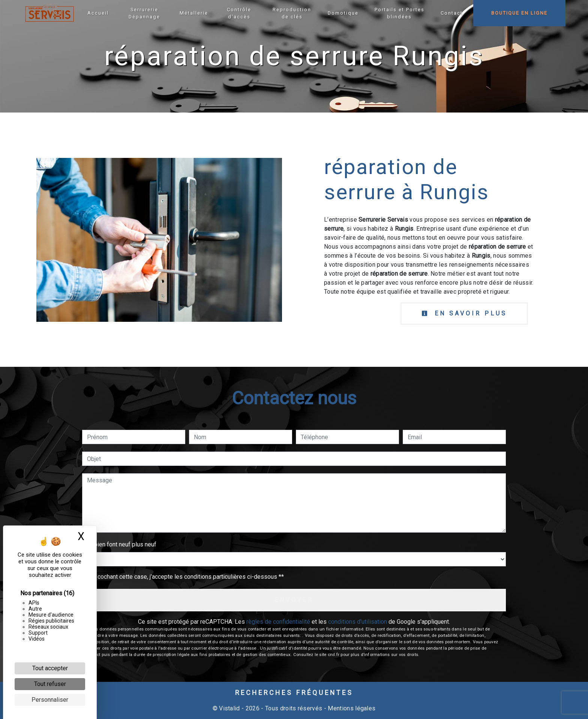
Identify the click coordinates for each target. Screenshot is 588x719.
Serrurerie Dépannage (144, 13)
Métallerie (194, 13)
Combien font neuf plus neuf (119, 544)
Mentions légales (351, 708)
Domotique (343, 13)
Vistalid (229, 708)
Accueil (98, 13)
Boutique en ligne (519, 13)
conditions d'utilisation (358, 622)
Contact (452, 13)
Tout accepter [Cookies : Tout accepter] (50, 668)
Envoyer (294, 600)
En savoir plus (464, 313)
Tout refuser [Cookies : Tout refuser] (50, 684)
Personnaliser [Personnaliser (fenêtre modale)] (50, 700)
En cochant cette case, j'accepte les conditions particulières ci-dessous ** (187, 577)
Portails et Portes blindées (400, 13)
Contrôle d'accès (239, 13)
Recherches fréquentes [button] (294, 693)
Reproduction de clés (292, 13)
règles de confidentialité (278, 622)
